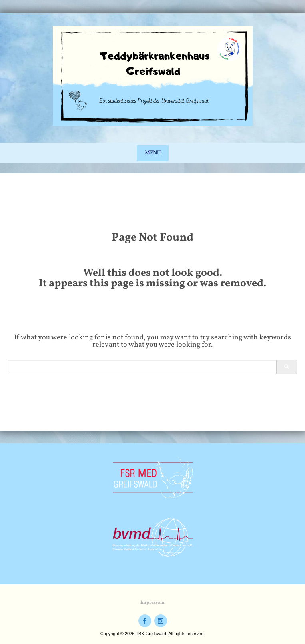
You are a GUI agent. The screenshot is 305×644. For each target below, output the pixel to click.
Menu (153, 153)
